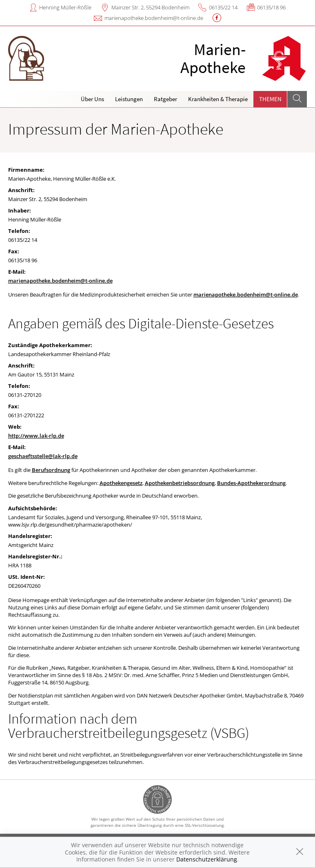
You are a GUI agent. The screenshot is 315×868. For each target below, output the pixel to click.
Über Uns (92, 99)
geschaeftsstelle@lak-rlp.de (43, 456)
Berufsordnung (51, 470)
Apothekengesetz (121, 483)
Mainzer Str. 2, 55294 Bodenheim (150, 7)
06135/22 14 (223, 7)
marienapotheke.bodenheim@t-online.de (154, 18)
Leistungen (129, 99)
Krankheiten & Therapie (218, 99)
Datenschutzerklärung (207, 859)
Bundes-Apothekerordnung (251, 483)
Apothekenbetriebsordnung (180, 483)
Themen (270, 99)
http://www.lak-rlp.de (36, 436)
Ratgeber (165, 99)
